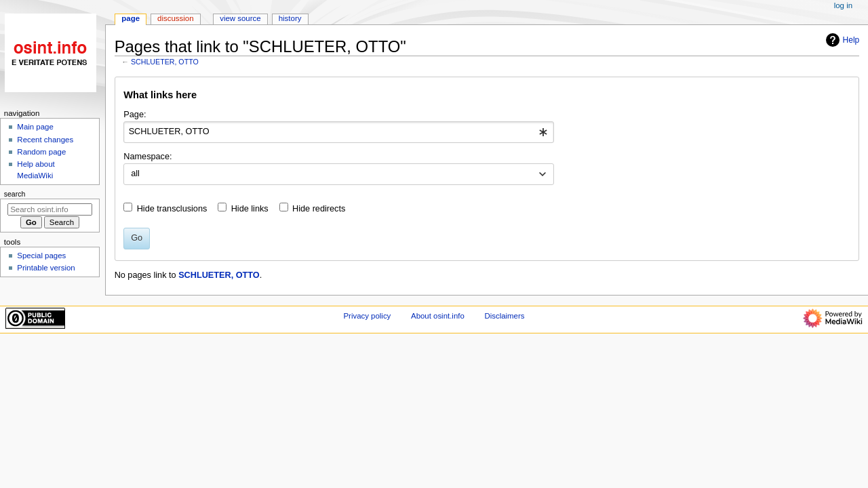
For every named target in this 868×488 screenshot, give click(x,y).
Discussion (175, 18)
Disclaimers (504, 316)
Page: (135, 115)
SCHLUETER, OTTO (165, 62)
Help (841, 40)
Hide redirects (319, 209)
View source (240, 18)
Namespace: (147, 157)
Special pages (41, 256)
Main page (35, 127)
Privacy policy (368, 316)
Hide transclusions (172, 209)
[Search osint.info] (50, 209)
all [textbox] (135, 174)
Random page (41, 152)
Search (15, 194)
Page (131, 18)
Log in (843, 5)
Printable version (46, 268)
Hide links (250, 209)
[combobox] (339, 132)
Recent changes (45, 140)
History (290, 18)
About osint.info (438, 316)
